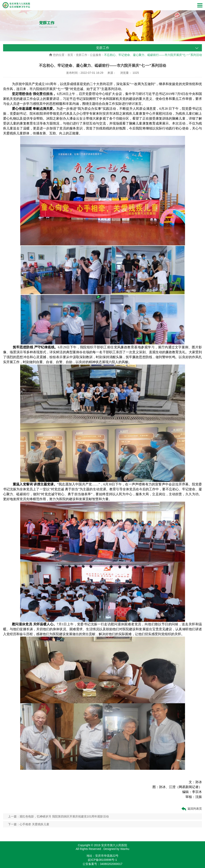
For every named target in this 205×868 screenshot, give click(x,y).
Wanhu (125, 849)
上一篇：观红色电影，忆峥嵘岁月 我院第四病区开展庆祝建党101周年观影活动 (58, 816)
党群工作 (82, 55)
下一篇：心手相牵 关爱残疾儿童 (29, 824)
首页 (70, 55)
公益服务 (96, 55)
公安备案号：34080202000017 (102, 864)
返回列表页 (191, 809)
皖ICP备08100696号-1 (102, 860)
